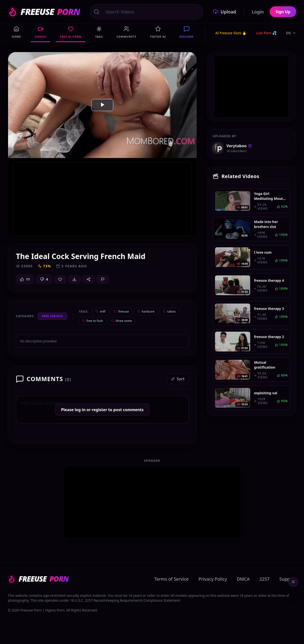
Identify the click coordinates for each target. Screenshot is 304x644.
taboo (169, 311)
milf (100, 311)
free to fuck (93, 321)
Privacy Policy (213, 579)
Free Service (52, 316)
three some (122, 321)
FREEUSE (44, 12)
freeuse (121, 311)
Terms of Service (172, 579)
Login (258, 12)
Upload (224, 12)
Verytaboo (239, 146)
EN (291, 33)
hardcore (146, 311)
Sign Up (283, 12)
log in (80, 410)
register (99, 410)
